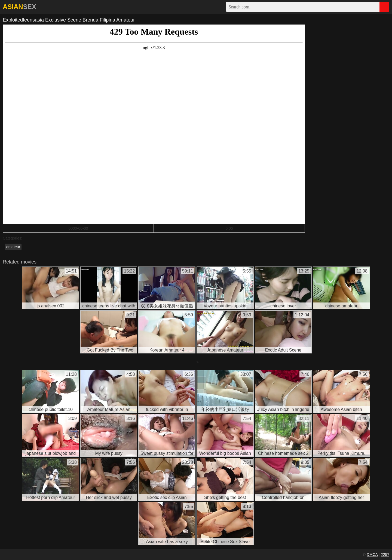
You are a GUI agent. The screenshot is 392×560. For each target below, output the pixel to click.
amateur (13, 247)
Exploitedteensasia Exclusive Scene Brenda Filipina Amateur (69, 20)
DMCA (372, 555)
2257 (385, 555)
